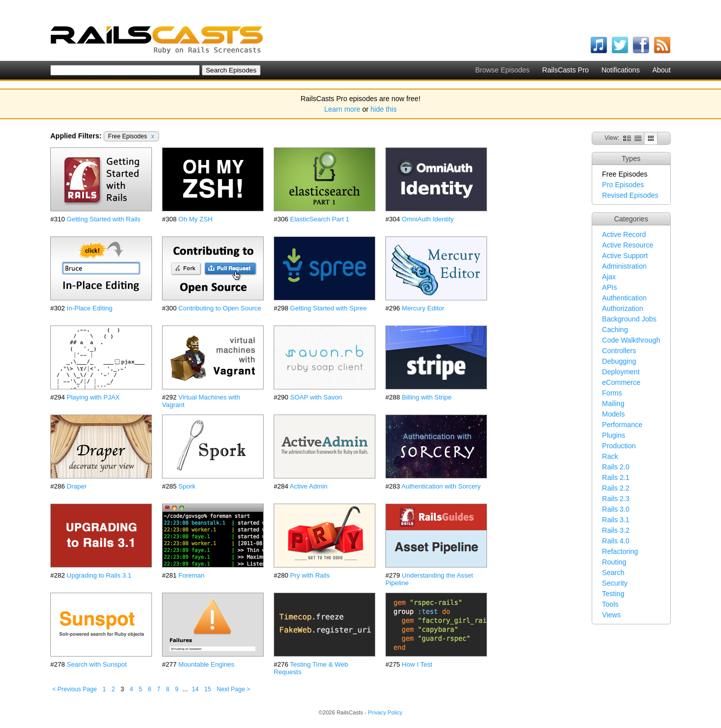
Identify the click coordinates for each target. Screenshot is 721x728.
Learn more (343, 109)
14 (195, 689)
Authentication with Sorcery (441, 486)
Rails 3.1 (616, 520)
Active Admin (309, 486)
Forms (612, 393)
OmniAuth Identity (428, 219)
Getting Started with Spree (329, 308)
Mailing (613, 403)
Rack (610, 456)
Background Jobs (629, 319)
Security (615, 583)
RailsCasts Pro (566, 70)
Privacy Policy (385, 712)
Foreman (192, 575)
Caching (615, 330)
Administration (625, 266)
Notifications (620, 70)
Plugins (614, 435)
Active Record (624, 234)
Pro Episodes (623, 185)
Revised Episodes (630, 195)
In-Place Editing (90, 308)
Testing (613, 594)
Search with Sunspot (97, 664)
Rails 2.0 (616, 467)
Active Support (625, 256)
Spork (187, 486)
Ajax (609, 277)
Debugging (619, 361)
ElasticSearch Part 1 (320, 219)
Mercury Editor (423, 308)
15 (208, 689)
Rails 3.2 (616, 530)
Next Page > (233, 689)
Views (612, 615)
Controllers (619, 351)
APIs (610, 287)
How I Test (417, 664)
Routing (614, 562)
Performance (622, 425)
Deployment (621, 372)
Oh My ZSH (196, 219)
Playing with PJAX (94, 397)
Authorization (623, 308)
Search (613, 573)
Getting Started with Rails (104, 219)
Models (614, 414)
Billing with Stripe (427, 397)
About (661, 70)
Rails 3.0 (616, 509)
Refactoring (620, 551)
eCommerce (621, 382)
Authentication (625, 298)
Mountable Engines (207, 664)
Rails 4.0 (616, 541)
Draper (77, 486)
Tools (611, 604)
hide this (383, 109)
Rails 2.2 (616, 488)
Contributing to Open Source (220, 308)
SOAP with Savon (316, 397)
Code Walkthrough (631, 340)
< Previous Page (74, 689)
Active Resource (628, 245)
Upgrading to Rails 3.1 (99, 575)
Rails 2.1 (616, 477)
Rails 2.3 (616, 499)
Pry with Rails (310, 575)
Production (619, 446)
